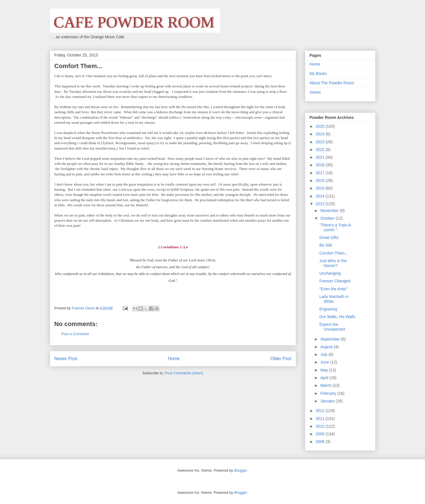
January (328, 401)
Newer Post (66, 359)
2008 (321, 442)
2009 (321, 434)
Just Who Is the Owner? (333, 263)
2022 (321, 150)
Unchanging (330, 273)
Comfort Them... (334, 253)
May (325, 370)
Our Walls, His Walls (337, 317)
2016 (321, 180)
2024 (321, 134)
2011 (321, 419)
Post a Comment (75, 334)
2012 (321, 411)
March (326, 385)
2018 (321, 165)
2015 (321, 188)
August (327, 347)
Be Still (325, 245)
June (325, 362)
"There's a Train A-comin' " (336, 227)
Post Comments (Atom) (184, 373)
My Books (318, 73)
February (329, 393)
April (325, 378)
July (324, 354)
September (331, 339)
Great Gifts (329, 238)
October (328, 218)
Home (174, 359)
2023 (321, 142)
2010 (321, 426)
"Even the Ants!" (333, 289)
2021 (321, 157)
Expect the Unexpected (332, 327)
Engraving (328, 309)
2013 (321, 204)
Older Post (281, 359)
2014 (321, 196)
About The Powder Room (332, 83)
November (330, 211)
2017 (321, 173)
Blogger (240, 470)
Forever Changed (335, 281)
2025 (321, 126)
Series (315, 92)
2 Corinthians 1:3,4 (173, 247)
